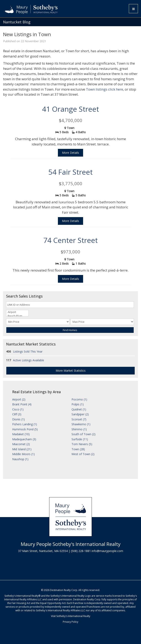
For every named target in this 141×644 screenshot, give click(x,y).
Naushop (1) (20, 459)
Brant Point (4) (22, 404)
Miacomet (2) (21, 444)
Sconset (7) (79, 419)
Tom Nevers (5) (82, 444)
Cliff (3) (17, 414)
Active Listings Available (29, 360)
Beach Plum (17, 316)
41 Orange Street (70, 109)
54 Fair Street (70, 172)
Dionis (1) (18, 419)
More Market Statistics (71, 371)
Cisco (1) (18, 409)
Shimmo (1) (79, 429)
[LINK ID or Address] (70, 305)
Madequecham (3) (24, 439)
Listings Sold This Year (28, 351)
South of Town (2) (84, 434)
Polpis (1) (78, 404)
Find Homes (70, 330)
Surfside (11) (80, 439)
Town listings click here (105, 89)
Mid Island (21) (22, 449)
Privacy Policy (70, 622)
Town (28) (78, 449)
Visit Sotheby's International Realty (71, 616)
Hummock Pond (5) (25, 429)
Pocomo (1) (79, 399)
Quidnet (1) (79, 409)
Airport (17, 312)
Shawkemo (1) (81, 424)
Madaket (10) (21, 434)
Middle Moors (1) (23, 454)
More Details (70, 153)
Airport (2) (19, 399)
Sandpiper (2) (80, 414)
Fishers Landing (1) (25, 424)
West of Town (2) (83, 454)
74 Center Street (70, 240)
